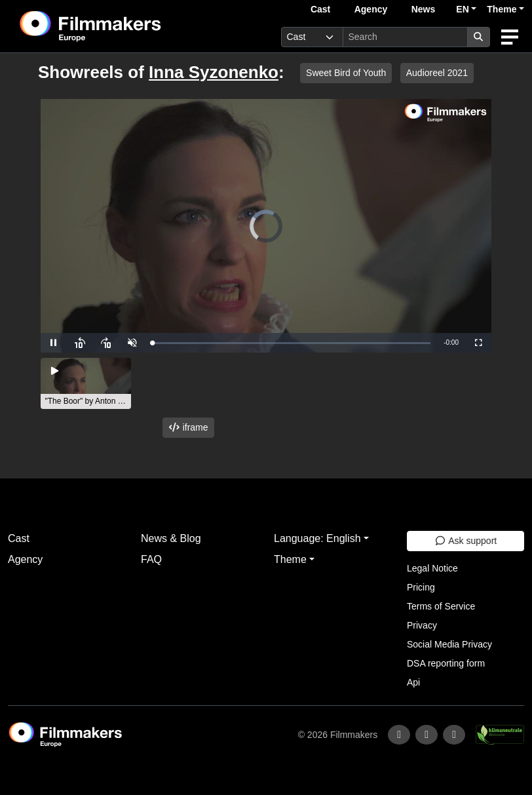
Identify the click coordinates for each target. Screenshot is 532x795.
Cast (320, 9)
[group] (86, 383)
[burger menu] (510, 37)
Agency (371, 9)
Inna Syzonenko (214, 72)
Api (413, 682)
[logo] (123, 26)
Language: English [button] (317, 538)
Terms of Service (441, 606)
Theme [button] (502, 9)
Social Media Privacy (449, 644)
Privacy (422, 625)
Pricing (421, 587)
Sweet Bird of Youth (346, 73)
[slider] (291, 343)
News (424, 9)
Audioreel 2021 (437, 73)
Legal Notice (432, 568)
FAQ (151, 559)
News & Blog (171, 538)
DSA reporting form (446, 663)
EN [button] (462, 9)
